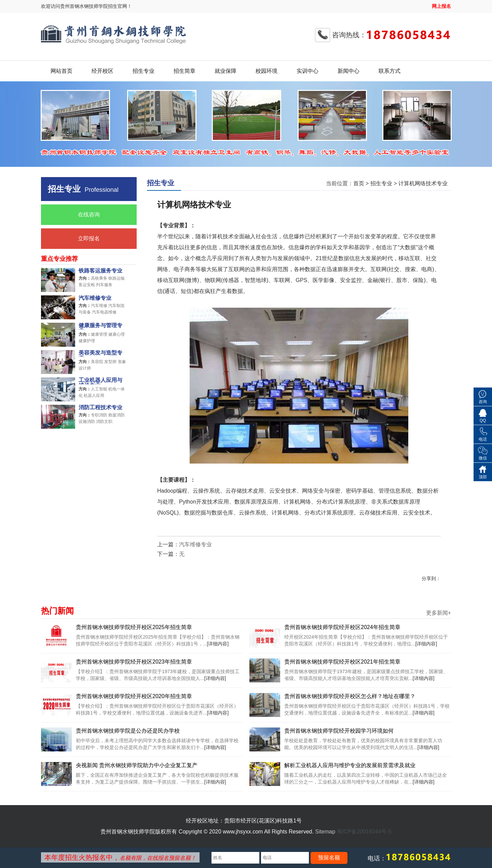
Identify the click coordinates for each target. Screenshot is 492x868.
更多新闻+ (439, 613)
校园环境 (266, 71)
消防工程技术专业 (100, 408)
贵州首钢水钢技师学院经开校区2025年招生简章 (134, 627)
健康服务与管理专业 (100, 326)
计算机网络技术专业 (423, 183)
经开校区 (102, 71)
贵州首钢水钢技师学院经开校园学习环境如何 (339, 731)
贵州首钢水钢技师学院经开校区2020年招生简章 (134, 696)
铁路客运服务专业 (100, 271)
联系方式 (389, 71)
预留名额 (329, 858)
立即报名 (89, 238)
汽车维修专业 (95, 298)
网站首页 (61, 71)
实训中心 (307, 71)
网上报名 (441, 6)
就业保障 (225, 71)
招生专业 (143, 71)
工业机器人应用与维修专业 (100, 381)
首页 (359, 183)
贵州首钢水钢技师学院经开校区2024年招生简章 (342, 627)
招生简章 (184, 71)
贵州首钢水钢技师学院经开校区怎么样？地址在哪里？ (350, 696)
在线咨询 (89, 215)
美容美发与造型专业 (100, 353)
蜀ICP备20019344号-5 (364, 832)
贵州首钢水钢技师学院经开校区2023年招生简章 (134, 662)
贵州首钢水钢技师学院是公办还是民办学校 (128, 731)
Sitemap (325, 832)
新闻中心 (348, 71)
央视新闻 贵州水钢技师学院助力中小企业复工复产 (137, 765)
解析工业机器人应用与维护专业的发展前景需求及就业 (350, 765)
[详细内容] (218, 644)
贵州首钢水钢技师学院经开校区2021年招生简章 (342, 662)
